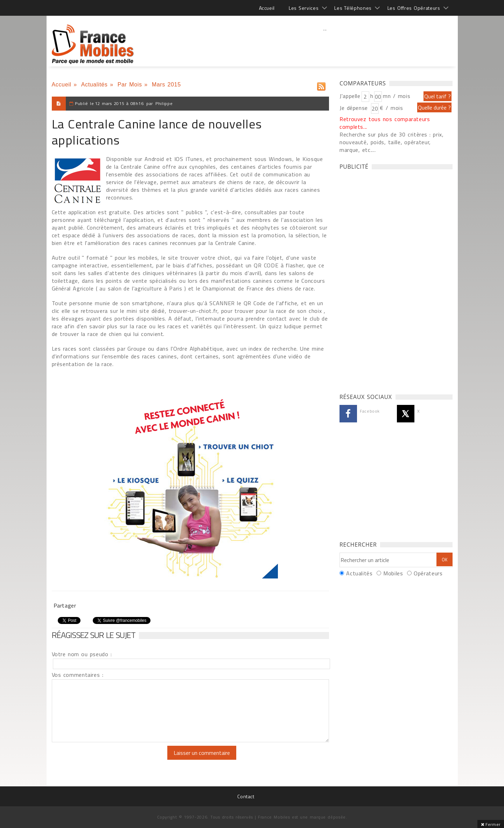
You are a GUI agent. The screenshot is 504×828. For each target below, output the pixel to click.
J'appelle (350, 96)
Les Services (304, 8)
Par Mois (130, 85)
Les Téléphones (353, 8)
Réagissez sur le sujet (94, 635)
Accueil (267, 8)
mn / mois (397, 96)
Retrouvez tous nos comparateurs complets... (385, 123)
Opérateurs (428, 573)
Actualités (94, 85)
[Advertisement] (325, 44)
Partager (65, 605)
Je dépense (355, 108)
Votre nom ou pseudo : (82, 654)
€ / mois (391, 108)
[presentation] (110, 759)
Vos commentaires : (78, 675)
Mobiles (393, 573)
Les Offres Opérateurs (414, 8)
